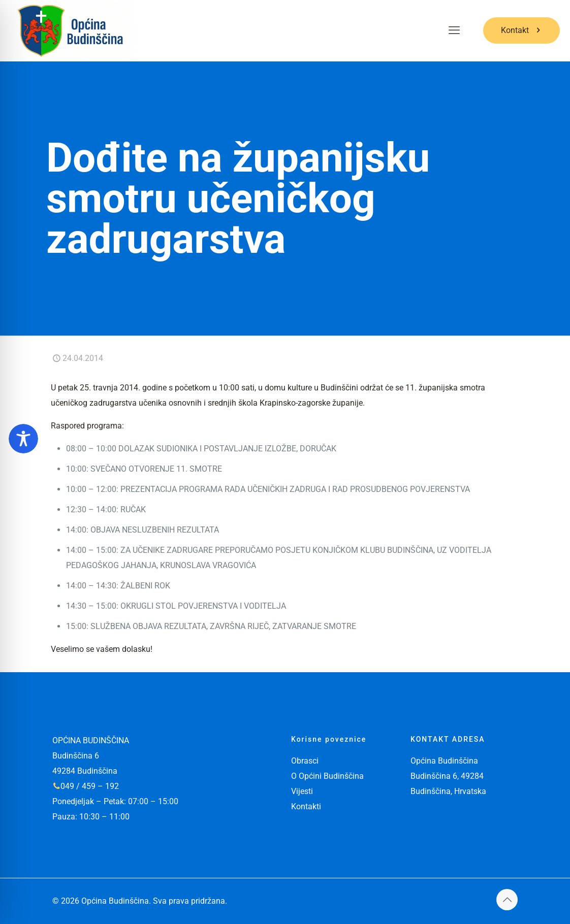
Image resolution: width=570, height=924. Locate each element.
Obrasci (305, 761)
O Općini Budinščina (327, 776)
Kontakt (521, 30)
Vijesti (302, 791)
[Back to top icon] (507, 900)
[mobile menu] (454, 30)
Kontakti (306, 806)
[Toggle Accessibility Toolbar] (23, 439)
